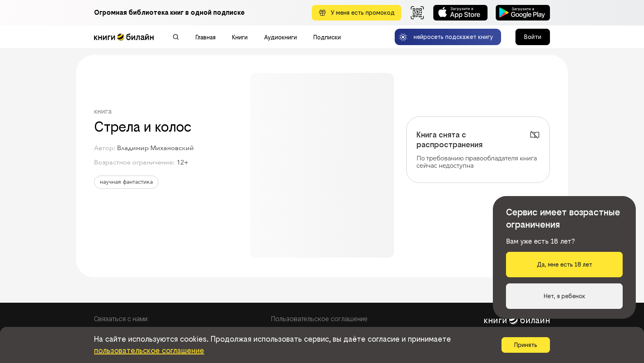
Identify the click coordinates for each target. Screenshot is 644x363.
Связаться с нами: (121, 319)
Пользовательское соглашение (319, 319)
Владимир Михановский (155, 148)
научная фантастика (126, 182)
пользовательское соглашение (149, 350)
